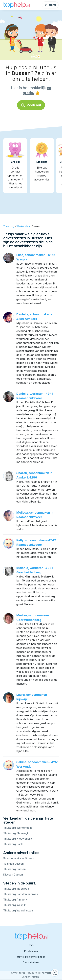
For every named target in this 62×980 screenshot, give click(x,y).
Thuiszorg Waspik (14, 905)
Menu (50, 5)
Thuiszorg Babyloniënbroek (21, 894)
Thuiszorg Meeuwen (16, 889)
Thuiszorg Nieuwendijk (18, 839)
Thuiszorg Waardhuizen (18, 910)
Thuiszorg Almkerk (15, 900)
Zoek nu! (31, 105)
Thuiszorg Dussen (14, 869)
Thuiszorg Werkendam (18, 828)
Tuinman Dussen (13, 864)
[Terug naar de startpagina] (17, 5)
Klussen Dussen (13, 875)
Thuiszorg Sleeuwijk (16, 833)
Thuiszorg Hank (13, 844)
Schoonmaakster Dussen (19, 858)
